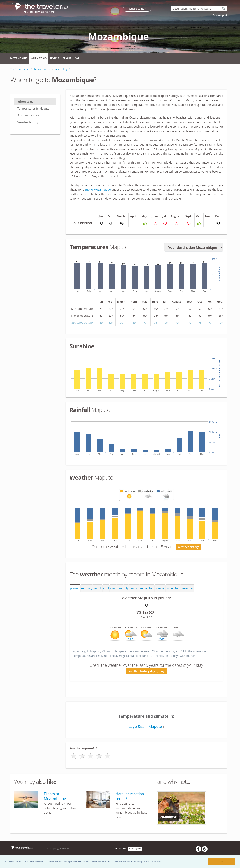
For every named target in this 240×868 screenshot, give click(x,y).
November (173, 588)
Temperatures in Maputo (33, 108)
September (147, 588)
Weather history (188, 547)
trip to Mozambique (98, 189)
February (87, 588)
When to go (39, 58)
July (126, 588)
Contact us (120, 848)
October (160, 588)
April (106, 588)
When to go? (26, 101)
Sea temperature (28, 115)
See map (220, 15)
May (113, 588)
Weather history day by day (146, 671)
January (75, 588)
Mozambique (19, 58)
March (98, 588)
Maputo (155, 726)
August (134, 588)
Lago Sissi (137, 726)
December (187, 588)
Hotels (55, 58)
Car (77, 58)
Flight (67, 58)
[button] (156, 861)
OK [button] (222, 862)
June (120, 588)
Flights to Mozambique (55, 796)
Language (135, 848)
